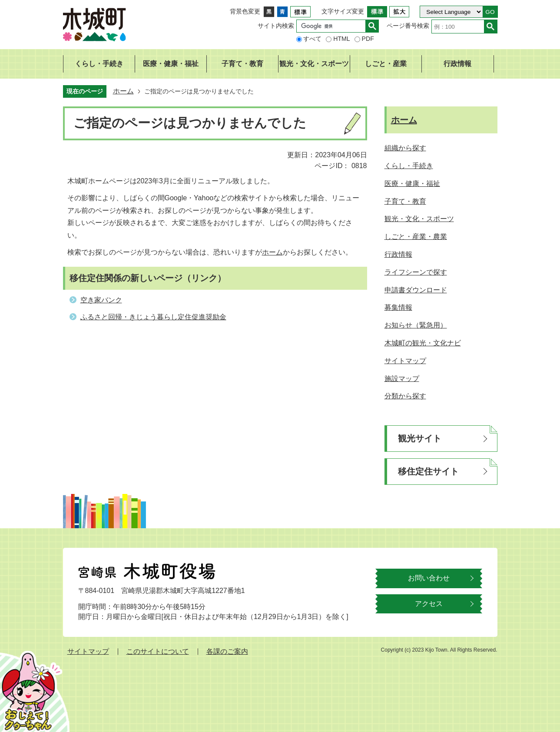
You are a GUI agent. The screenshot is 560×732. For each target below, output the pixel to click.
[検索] (333, 26)
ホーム (123, 91)
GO (490, 12)
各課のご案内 (227, 651)
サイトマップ (88, 651)
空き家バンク (101, 300)
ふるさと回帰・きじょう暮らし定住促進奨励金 (153, 317)
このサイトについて (158, 651)
